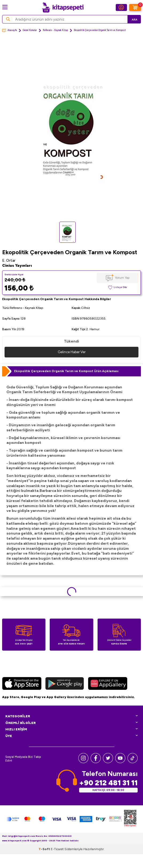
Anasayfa (9, 31)
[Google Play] (65, 684)
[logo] (63, 7)
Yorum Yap (122, 278)
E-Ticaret (57, 849)
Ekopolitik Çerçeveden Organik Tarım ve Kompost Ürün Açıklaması (66, 371)
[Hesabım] (121, 7)
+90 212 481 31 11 (108, 783)
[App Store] (22, 684)
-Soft (45, 849)
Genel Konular (30, 30)
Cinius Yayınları (17, 266)
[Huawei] (108, 684)
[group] (71, 130)
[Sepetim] (135, 7)
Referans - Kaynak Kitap (55, 30)
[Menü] (5, 7)
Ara (135, 20)
